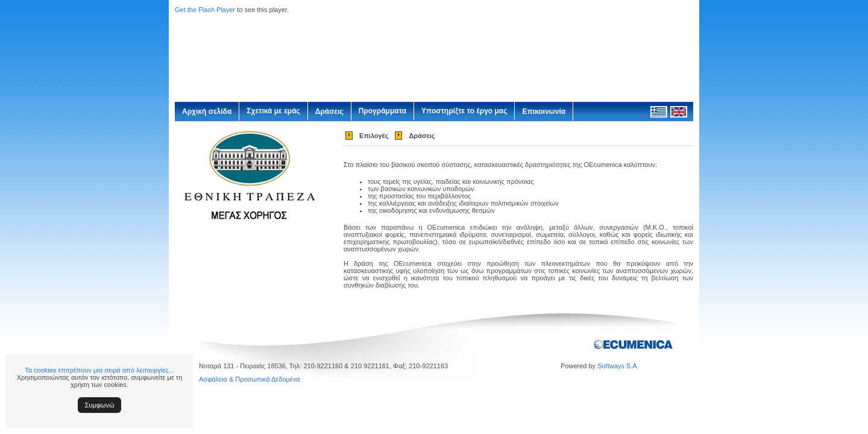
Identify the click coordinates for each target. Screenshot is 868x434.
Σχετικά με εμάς (273, 111)
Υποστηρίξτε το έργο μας (464, 111)
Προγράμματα (382, 111)
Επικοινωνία (544, 112)
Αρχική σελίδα (207, 112)
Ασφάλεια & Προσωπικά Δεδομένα (250, 379)
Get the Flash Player (205, 10)
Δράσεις (329, 112)
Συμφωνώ (100, 405)
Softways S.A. (618, 366)
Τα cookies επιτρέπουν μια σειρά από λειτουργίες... (99, 370)
